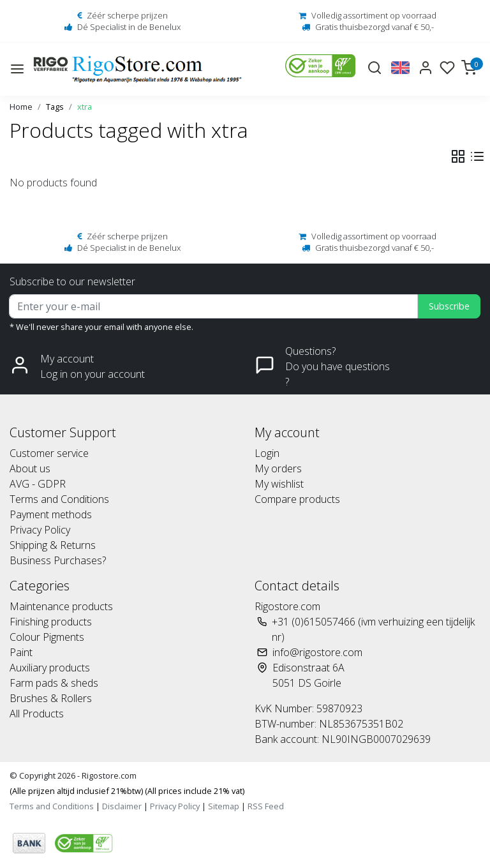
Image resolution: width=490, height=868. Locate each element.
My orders (278, 468)
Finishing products (51, 622)
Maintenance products (61, 606)
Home (21, 107)
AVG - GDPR (38, 484)
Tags (55, 107)
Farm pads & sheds (54, 683)
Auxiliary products (50, 668)
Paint (21, 652)
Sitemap (224, 806)
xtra (85, 107)
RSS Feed (266, 806)
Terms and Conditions (59, 499)
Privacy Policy (40, 530)
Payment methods (51, 514)
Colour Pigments (47, 637)
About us (30, 468)
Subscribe (449, 306)
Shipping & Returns (53, 545)
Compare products (297, 499)
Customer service (49, 453)
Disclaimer (122, 806)
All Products (37, 714)
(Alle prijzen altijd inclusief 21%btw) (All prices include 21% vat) (127, 791)
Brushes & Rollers (51, 698)
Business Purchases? (58, 560)
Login (267, 453)
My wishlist (279, 484)
